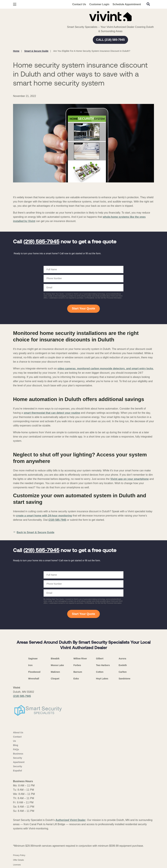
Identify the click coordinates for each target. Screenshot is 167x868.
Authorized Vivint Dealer (71, 820)
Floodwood (34, 672)
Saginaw (33, 659)
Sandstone (124, 679)
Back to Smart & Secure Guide (34, 532)
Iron (30, 665)
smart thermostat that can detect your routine (52, 413)
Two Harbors (103, 665)
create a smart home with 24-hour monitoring (44, 516)
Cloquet (55, 679)
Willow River (80, 659)
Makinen (55, 672)
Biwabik (55, 659)
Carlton (123, 672)
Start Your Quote (83, 308)
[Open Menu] (15, 4)
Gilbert (100, 659)
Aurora (122, 659)
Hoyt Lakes (102, 679)
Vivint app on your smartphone (129, 479)
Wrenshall (34, 679)
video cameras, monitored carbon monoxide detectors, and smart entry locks (105, 369)
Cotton (100, 672)
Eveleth (123, 665)
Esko (76, 679)
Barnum (78, 672)
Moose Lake (57, 665)
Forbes (77, 665)
